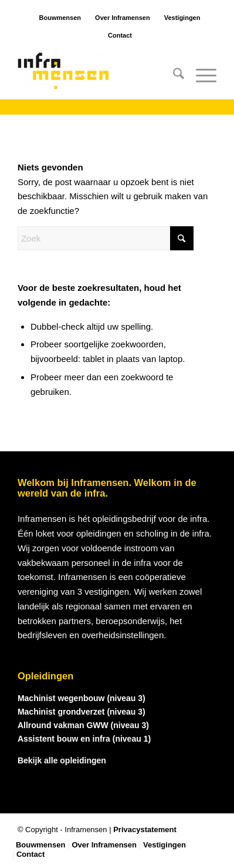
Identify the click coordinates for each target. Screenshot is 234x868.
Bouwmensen (60, 18)
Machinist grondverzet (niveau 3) (82, 712)
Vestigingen (182, 18)
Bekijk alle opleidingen (62, 760)
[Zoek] (173, 76)
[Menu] (200, 76)
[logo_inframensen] (97, 76)
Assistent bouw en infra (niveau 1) (84, 739)
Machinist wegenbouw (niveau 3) (82, 698)
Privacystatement (145, 830)
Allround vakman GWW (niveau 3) (83, 725)
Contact (120, 35)
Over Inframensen (123, 18)
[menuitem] (173, 76)
